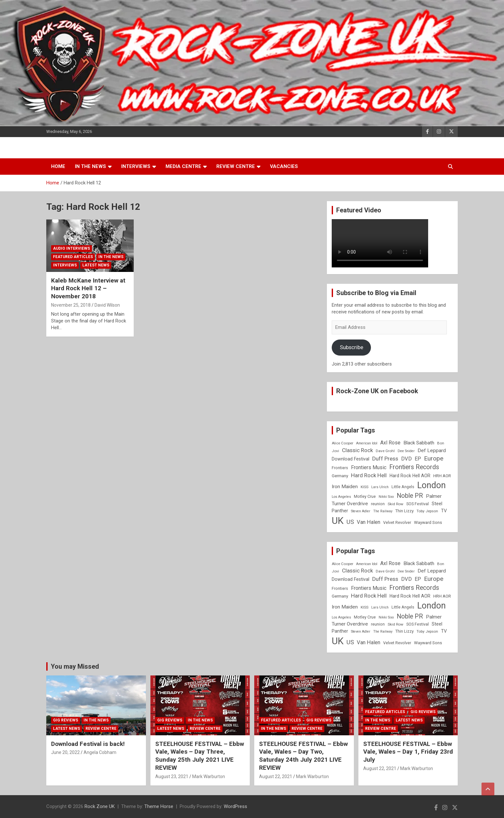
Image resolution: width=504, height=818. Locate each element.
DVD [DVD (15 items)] (406, 459)
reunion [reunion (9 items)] (378, 504)
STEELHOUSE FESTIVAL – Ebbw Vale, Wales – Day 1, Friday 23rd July (408, 752)
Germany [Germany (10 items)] (340, 476)
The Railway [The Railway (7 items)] (383, 511)
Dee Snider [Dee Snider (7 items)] (406, 451)
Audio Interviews (72, 248)
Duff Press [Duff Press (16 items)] (385, 459)
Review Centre (236, 166)
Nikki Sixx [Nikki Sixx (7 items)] (386, 497)
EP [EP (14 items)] (418, 459)
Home (58, 166)
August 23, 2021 (172, 776)
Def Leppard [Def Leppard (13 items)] (432, 451)
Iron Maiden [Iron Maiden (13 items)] (345, 487)
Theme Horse (159, 806)
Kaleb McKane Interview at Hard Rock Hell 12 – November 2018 (88, 288)
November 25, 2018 (71, 305)
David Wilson (107, 305)
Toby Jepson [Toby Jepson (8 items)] (427, 511)
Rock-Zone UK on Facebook (377, 391)
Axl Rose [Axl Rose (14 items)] (390, 443)
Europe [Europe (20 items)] (434, 459)
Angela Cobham (100, 752)
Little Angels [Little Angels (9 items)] (403, 487)
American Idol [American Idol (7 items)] (367, 443)
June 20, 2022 (65, 752)
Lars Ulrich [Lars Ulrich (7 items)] (380, 487)
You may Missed (75, 666)
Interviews (136, 166)
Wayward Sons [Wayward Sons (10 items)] (428, 522)
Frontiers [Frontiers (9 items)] (340, 468)
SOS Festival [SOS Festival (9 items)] (418, 504)
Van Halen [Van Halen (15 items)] (369, 522)
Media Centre (183, 166)
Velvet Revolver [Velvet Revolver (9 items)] (397, 522)
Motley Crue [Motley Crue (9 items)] (365, 496)
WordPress (235, 806)
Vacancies (284, 166)
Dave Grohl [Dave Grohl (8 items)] (385, 451)
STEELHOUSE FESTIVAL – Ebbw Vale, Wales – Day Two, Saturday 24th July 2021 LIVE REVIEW (303, 756)
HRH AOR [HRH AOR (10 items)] (442, 476)
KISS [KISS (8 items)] (364, 487)
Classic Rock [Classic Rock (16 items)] (357, 450)
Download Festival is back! (88, 744)
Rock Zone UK (100, 806)
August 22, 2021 (276, 776)
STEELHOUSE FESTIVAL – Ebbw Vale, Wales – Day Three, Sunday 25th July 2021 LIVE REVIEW (200, 756)
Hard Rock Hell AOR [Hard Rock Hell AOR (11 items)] (410, 476)
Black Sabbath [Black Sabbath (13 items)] (419, 443)
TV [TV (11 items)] (444, 511)
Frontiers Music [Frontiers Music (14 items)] (369, 467)
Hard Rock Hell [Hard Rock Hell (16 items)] (369, 475)
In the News (90, 166)
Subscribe (351, 347)
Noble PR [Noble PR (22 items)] (410, 496)
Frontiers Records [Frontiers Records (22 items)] (414, 467)
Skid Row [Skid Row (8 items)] (396, 504)
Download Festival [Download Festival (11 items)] (351, 459)
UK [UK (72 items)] (338, 521)
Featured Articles (73, 257)
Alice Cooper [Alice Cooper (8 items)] (342, 443)
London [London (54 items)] (432, 485)
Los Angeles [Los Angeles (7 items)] (341, 497)
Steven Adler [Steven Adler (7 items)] (361, 511)
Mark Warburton (209, 776)
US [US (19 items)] (350, 522)
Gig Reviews (66, 720)
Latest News (96, 265)
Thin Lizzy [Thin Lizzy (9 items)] (405, 511)
